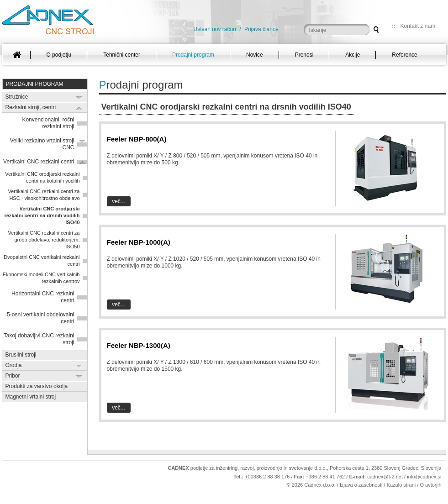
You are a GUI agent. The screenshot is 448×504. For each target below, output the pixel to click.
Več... (119, 201)
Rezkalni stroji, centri (31, 107)
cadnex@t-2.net (385, 477)
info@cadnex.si (424, 477)
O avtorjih (430, 485)
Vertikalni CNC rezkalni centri (39, 162)
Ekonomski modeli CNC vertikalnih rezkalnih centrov (41, 278)
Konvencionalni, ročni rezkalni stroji (48, 123)
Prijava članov (261, 29)
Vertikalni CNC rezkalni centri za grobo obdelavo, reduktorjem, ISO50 (44, 240)
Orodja (14, 365)
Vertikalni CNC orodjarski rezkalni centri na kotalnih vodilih (42, 177)
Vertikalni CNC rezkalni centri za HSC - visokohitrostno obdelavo (44, 195)
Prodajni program (35, 84)
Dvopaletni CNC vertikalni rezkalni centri (42, 260)
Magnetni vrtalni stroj (31, 397)
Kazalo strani (401, 485)
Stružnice (17, 97)
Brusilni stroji (21, 355)
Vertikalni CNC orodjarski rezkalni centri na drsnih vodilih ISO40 (42, 215)
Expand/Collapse (79, 97)
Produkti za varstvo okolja (37, 386)
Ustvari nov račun (215, 29)
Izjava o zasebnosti (361, 485)
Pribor (13, 376)
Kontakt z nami (419, 26)
